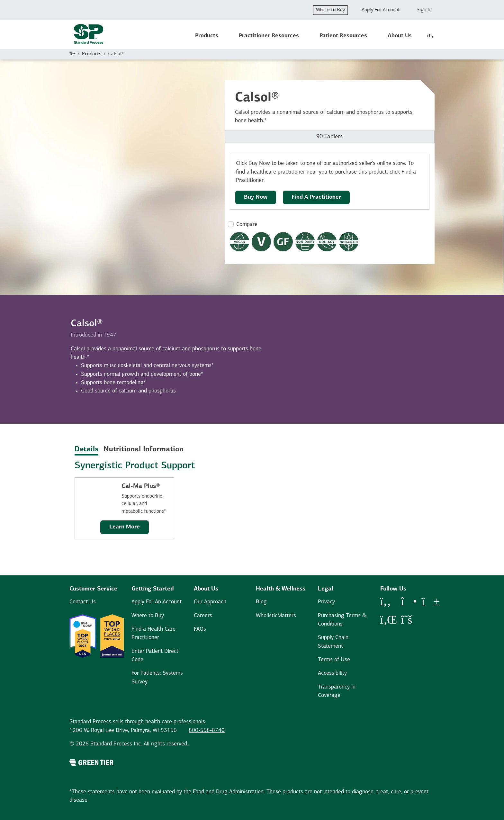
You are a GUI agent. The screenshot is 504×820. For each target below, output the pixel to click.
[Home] (72, 54)
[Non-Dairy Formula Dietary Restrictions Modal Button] (305, 242)
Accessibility (332, 673)
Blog (261, 602)
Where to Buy (330, 10)
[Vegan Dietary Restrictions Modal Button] (239, 242)
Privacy (326, 602)
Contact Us (83, 602)
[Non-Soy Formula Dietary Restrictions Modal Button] (327, 242)
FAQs (200, 629)
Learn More (125, 527)
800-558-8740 (207, 730)
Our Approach (210, 602)
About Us (400, 36)
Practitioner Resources (269, 36)
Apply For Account (381, 10)
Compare (247, 225)
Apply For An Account (157, 602)
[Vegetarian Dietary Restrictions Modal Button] (261, 242)
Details (86, 450)
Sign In (424, 10)
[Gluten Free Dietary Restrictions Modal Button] (283, 242)
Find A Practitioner (316, 197)
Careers (203, 616)
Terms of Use (334, 660)
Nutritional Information (144, 450)
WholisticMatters (276, 616)
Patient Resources (343, 36)
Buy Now (256, 197)
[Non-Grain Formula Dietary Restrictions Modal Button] (349, 242)
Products (207, 36)
